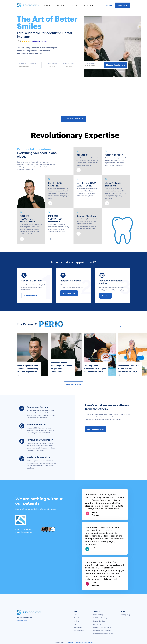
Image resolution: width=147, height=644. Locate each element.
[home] (28, 5)
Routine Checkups (99, 621)
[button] (47, 5)
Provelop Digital (72, 642)
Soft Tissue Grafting (100, 618)
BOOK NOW (123, 5)
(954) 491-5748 (22, 621)
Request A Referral (80, 630)
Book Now (105, 296)
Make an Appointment (96, 429)
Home (75, 615)
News (75, 624)
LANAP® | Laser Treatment (102, 630)
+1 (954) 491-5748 (30, 296)
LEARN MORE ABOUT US (74, 119)
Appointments (78, 627)
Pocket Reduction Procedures (103, 634)
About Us (76, 618)
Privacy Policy (125, 615)
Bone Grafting (98, 615)
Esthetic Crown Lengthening (103, 627)
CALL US (109, 5)
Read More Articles (74, 384)
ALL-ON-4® (97, 624)
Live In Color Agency (86, 642)
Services (76, 621)
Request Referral (69, 293)
